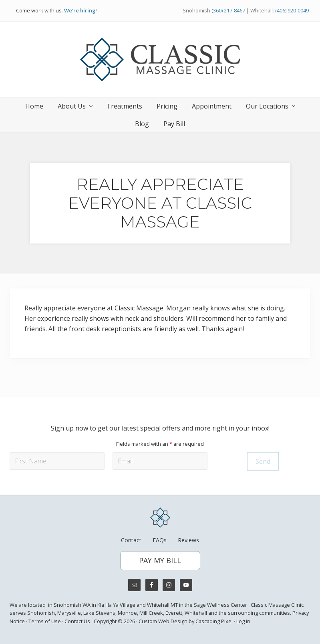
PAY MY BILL (160, 560)
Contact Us (77, 621)
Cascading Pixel (214, 621)
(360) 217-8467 (228, 10)
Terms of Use (45, 621)
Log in (243, 621)
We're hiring (80, 10)
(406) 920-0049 (292, 10)
